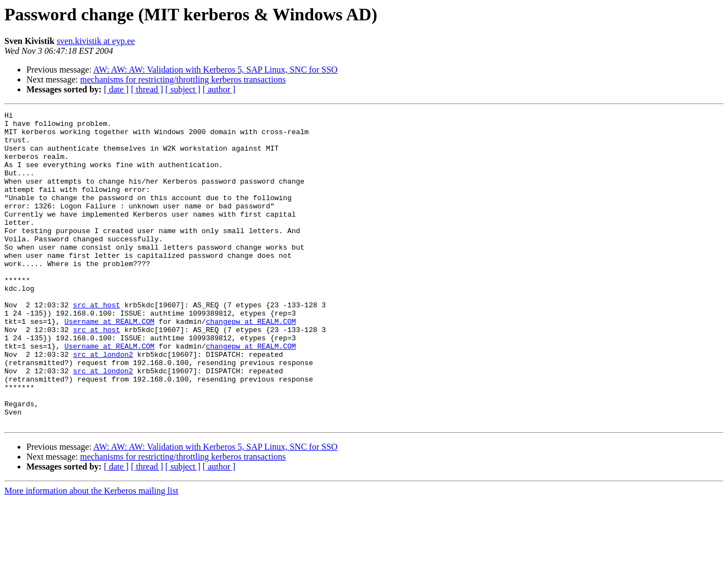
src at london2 (103, 404)
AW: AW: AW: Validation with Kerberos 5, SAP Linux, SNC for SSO (216, 70)
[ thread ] (147, 89)
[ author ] (219, 89)
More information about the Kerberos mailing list (91, 553)
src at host (97, 344)
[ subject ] (183, 89)
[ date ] (116, 89)
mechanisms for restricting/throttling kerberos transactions (183, 79)
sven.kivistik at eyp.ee (96, 41)
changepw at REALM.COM (251, 364)
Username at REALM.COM (109, 364)
